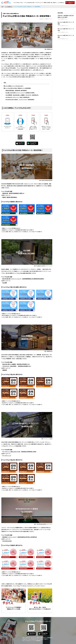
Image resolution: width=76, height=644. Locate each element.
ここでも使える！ (61, 3)
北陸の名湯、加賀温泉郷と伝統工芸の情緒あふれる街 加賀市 (66, 17)
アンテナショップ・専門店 (41, 3)
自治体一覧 (50, 3)
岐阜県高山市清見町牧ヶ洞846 (29, 452)
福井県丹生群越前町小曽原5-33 (17, 193)
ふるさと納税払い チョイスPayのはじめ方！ (14, 86)
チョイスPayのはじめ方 (29, 3)
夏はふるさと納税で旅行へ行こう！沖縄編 (66, 24)
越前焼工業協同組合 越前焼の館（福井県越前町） (17, 90)
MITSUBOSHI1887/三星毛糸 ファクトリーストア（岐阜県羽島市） (20, 99)
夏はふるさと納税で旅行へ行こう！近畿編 (66, 37)
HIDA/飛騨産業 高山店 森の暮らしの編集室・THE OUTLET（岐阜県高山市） (22, 95)
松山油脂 (5, 283)
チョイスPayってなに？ (19, 3)
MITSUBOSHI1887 (7, 541)
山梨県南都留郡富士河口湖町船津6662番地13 (33, 279)
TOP (2, 7)
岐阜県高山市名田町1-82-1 (23, 364)
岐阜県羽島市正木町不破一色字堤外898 (27, 537)
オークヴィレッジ (7, 456)
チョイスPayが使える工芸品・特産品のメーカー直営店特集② (18, 88)
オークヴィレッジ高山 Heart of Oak (11, 452)
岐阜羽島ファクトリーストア (9, 537)
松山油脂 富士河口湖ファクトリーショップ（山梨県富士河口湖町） (20, 93)
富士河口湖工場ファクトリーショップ (12, 279)
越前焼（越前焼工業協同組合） (10, 197)
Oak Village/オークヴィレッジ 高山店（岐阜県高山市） (18, 97)
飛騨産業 (5, 370)
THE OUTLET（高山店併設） (10, 366)
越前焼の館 (5, 193)
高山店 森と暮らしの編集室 (9, 364)
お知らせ (55, 3)
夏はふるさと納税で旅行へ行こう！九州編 (66, 30)
